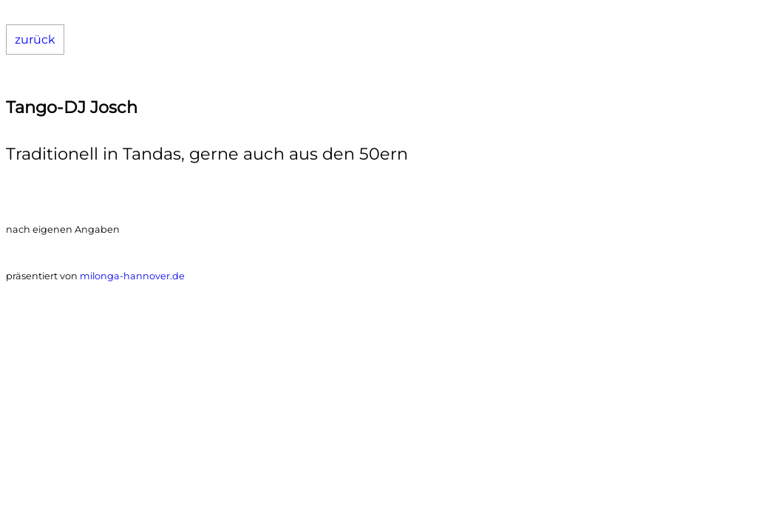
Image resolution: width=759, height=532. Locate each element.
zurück (35, 40)
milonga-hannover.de (132, 276)
